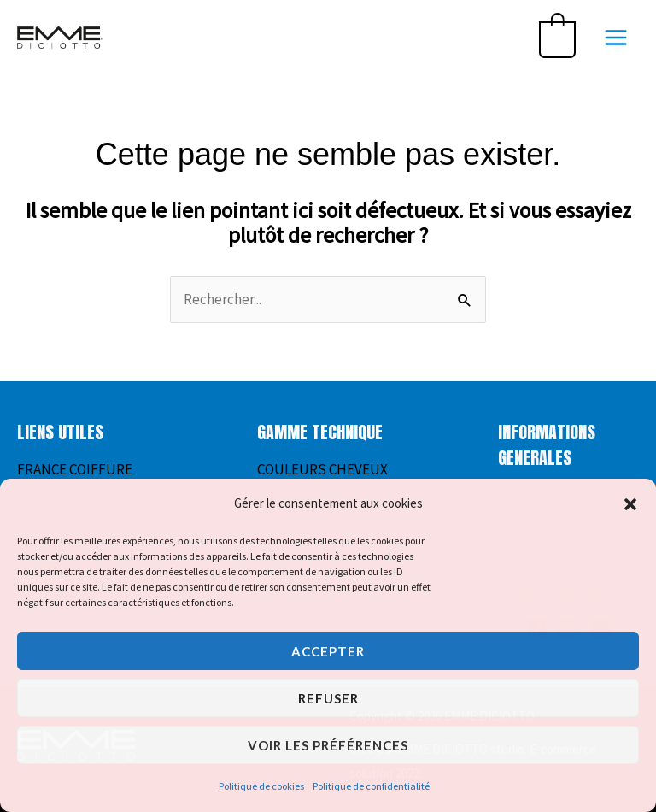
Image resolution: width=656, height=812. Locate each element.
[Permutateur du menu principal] (616, 38)
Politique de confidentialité (371, 786)
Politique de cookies (261, 786)
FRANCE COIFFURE (75, 469)
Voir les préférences (328, 745)
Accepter (328, 651)
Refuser (328, 698)
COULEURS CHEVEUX (322, 469)
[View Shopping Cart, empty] (557, 38)
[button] (630, 504)
